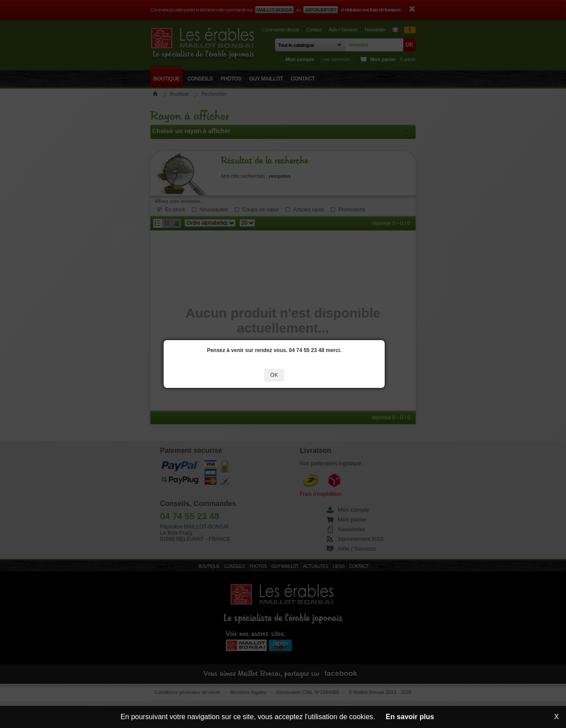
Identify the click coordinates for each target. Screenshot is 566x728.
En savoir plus (410, 717)
